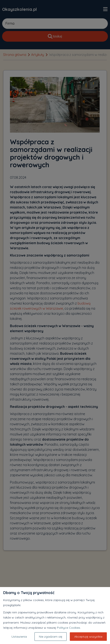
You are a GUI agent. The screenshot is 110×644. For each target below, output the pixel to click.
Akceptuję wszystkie (88, 637)
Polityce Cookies (69, 628)
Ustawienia (19, 637)
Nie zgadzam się (51, 637)
